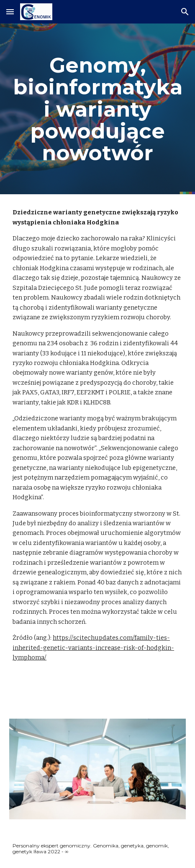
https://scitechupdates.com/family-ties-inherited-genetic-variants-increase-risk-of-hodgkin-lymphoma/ (93, 648)
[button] (10, 12)
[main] (97, 109)
